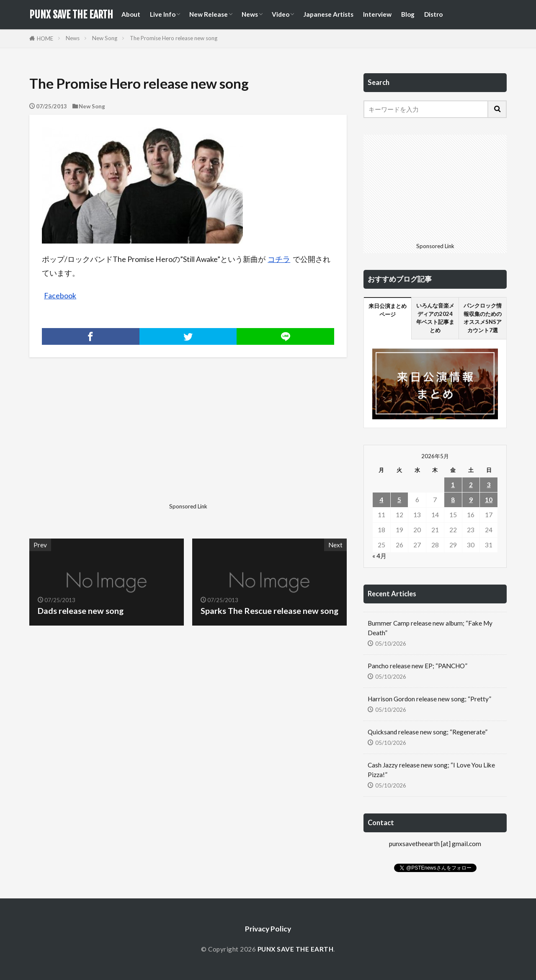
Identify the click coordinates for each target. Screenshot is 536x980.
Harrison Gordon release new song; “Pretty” (429, 699)
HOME (45, 38)
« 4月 (379, 556)
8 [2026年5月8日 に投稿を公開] (453, 500)
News (250, 14)
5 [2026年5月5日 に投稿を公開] (399, 500)
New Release (209, 14)
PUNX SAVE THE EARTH (71, 15)
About (131, 14)
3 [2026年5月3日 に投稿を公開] (489, 485)
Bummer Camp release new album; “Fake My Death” (430, 628)
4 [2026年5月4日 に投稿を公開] (381, 500)
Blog (408, 14)
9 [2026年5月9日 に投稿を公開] (471, 500)
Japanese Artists (328, 14)
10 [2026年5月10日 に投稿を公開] (489, 500)
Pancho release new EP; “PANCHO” (417, 666)
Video (281, 14)
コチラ (279, 259)
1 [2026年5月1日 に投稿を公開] (453, 485)
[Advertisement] (108, 441)
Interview (377, 14)
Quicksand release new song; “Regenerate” (428, 732)
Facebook (60, 296)
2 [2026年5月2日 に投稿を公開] (471, 485)
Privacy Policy (268, 929)
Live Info (163, 14)
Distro (433, 14)
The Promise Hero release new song (174, 38)
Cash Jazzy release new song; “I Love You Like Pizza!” (431, 770)
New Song (105, 38)
